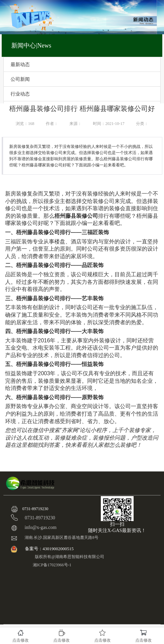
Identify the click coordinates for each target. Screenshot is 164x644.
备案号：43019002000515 (50, 549)
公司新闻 (20, 79)
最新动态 (20, 64)
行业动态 (20, 94)
